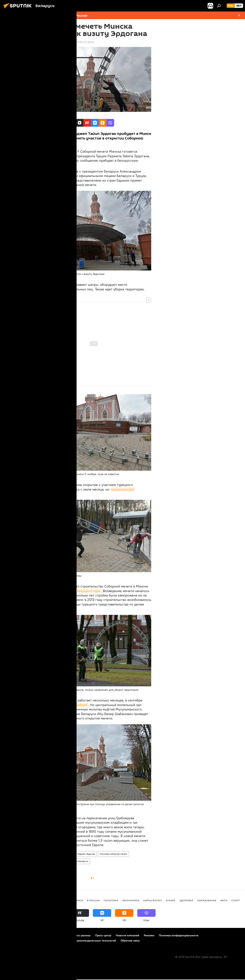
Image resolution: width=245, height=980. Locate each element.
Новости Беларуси (78, 861)
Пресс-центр (103, 935)
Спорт (236, 900)
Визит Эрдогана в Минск (51, 861)
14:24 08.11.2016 (46, 42)
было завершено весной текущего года (69, 591)
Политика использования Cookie (24, 941)
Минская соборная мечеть (114, 854)
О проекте (10, 935)
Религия (57, 854)
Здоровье (186, 900)
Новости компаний (127, 935)
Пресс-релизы (81, 935)
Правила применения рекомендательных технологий (83, 941)
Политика (43, 854)
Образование (207, 900)
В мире (171, 900)
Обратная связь (130, 941)
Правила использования (36, 935)
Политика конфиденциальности (179, 935)
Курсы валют (153, 900)
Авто (224, 900)
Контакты (62, 935)
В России (93, 900)
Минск (69, 854)
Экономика (131, 900)
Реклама (149, 935)
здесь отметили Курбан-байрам (62, 705)
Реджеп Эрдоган (86, 854)
